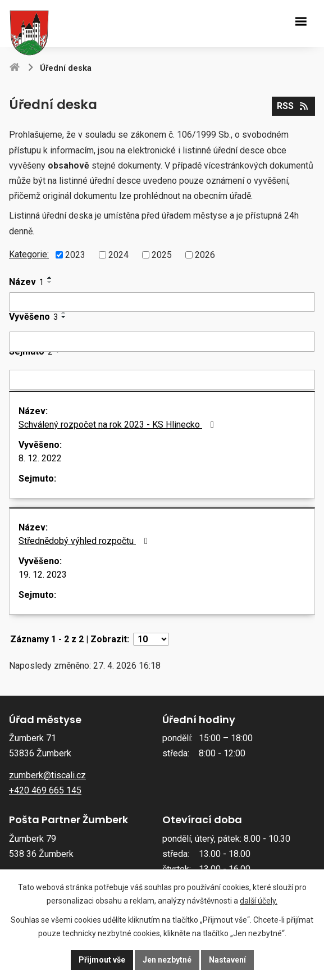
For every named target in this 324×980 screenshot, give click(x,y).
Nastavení (227, 960)
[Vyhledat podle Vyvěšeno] (162, 342)
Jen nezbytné (167, 960)
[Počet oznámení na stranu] (151, 639)
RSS (293, 106)
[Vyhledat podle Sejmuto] (162, 380)
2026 (205, 255)
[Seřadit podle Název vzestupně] (50, 278)
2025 (162, 255)
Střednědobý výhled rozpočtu (85, 541)
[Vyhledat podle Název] (162, 302)
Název (26, 282)
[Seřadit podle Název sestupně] (50, 282)
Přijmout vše (102, 960)
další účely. (259, 901)
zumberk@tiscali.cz (47, 775)
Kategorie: (29, 254)
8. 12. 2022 (40, 458)
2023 (75, 255)
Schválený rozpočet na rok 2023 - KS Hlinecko (118, 425)
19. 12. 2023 (43, 575)
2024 (118, 255)
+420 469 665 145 (45, 790)
